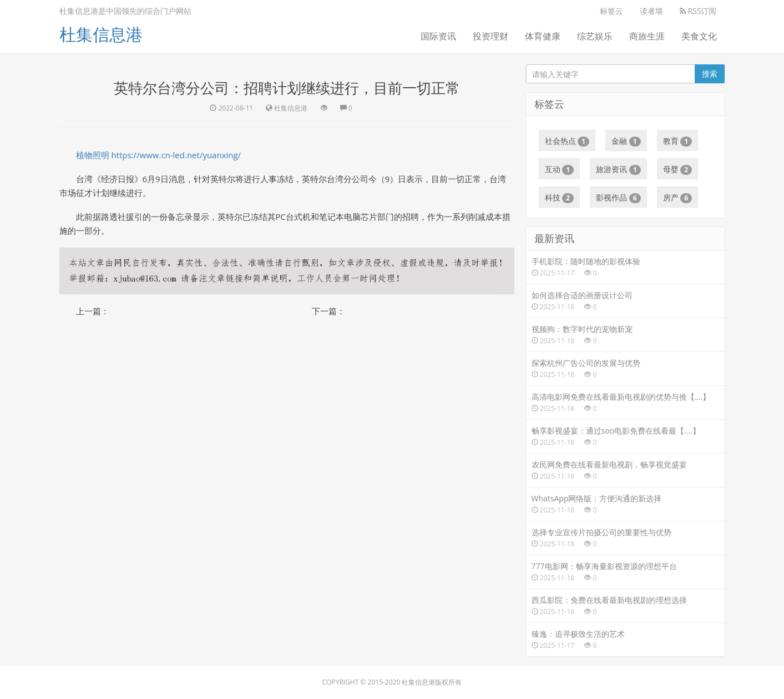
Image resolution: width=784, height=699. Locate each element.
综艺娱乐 (595, 36)
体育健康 (543, 36)
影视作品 (618, 198)
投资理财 (490, 36)
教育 (678, 141)
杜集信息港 (101, 34)
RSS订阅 (698, 11)
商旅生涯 (647, 36)
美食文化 (699, 36)
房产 (678, 198)
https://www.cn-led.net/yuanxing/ (176, 155)
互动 (560, 169)
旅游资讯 (618, 169)
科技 (560, 198)
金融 (626, 141)
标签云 (611, 11)
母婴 (678, 169)
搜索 (710, 74)
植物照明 (93, 155)
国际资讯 (438, 36)
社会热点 (567, 141)
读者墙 (651, 11)
